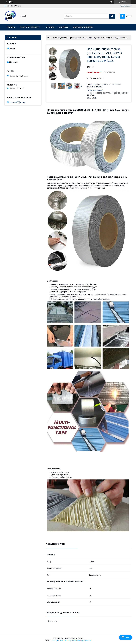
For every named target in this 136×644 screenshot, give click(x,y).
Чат (125, 637)
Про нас (50, 27)
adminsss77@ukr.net (17, 102)
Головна (11, 27)
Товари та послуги (30, 27)
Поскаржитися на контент (61, 641)
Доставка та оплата (83, 27)
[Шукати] (112, 16)
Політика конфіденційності (81, 641)
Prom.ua (80, 638)
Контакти (64, 27)
